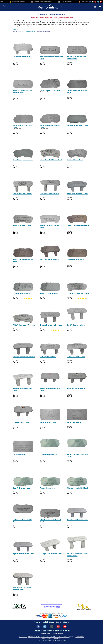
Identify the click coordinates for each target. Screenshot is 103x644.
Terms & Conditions (47, 639)
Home (23, 32)
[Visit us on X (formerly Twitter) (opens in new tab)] (45, 627)
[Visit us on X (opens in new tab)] (98, 2)
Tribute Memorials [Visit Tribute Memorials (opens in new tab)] (45, 633)
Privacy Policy (57, 639)
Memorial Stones (30, 32)
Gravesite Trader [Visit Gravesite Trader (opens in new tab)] (58, 633)
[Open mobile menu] (100, 6)
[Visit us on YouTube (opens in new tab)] (101, 2)
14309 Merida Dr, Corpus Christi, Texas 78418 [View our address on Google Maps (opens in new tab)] (41, 637)
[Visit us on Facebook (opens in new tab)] (90, 2)
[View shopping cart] (95, 6)
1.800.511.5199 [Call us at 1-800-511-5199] (80, 637)
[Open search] (4, 6)
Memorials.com (23, 637)
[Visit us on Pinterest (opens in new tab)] (95, 2)
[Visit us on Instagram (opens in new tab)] (93, 2)
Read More (16, 29)
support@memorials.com (62, 637)
